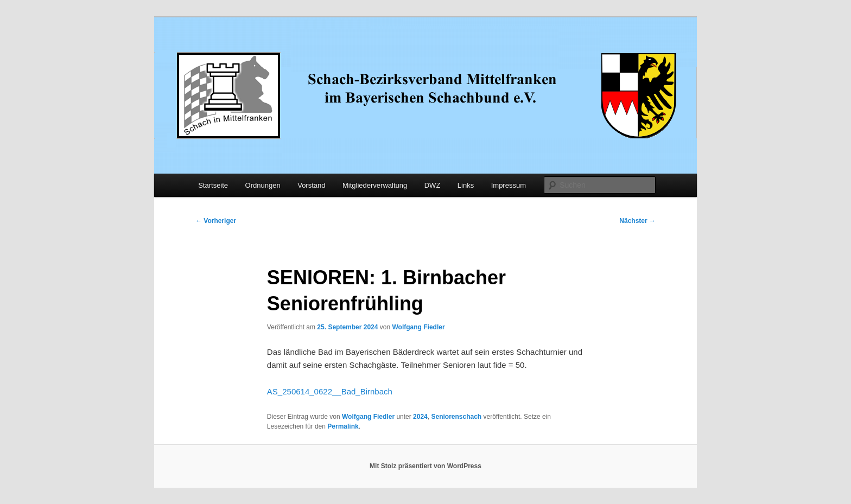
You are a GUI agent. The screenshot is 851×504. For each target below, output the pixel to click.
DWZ (433, 185)
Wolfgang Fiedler (418, 327)
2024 (420, 417)
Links (466, 185)
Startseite (213, 185)
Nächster (637, 221)
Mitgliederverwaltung (375, 185)
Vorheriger (216, 221)
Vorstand (311, 185)
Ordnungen (263, 185)
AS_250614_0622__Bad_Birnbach (330, 391)
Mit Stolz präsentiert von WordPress (426, 466)
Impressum (509, 185)
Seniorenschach (456, 417)
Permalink (343, 426)
